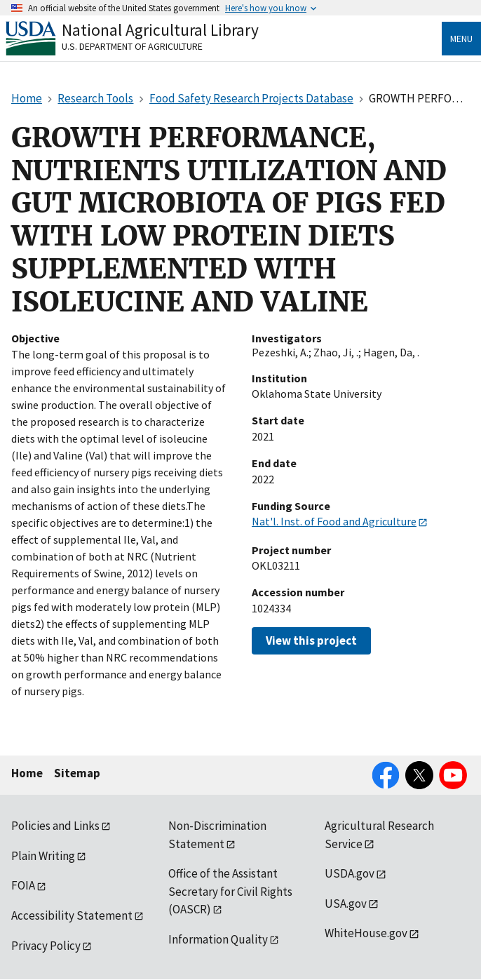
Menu (461, 39)
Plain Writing (43, 856)
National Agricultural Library (160, 30)
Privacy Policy (46, 946)
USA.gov (346, 904)
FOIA (23, 885)
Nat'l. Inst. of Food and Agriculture (334, 521)
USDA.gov (350, 873)
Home (27, 773)
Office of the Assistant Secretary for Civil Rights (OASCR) (230, 891)
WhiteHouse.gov (366, 933)
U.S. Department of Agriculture (132, 46)
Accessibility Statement (72, 915)
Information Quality (218, 939)
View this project (311, 640)
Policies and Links (55, 826)
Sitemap (77, 773)
